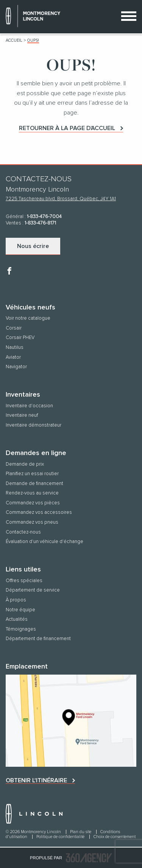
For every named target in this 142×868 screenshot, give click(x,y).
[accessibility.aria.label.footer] (89, 858)
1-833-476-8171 (40, 223)
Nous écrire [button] (33, 246)
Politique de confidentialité (61, 837)
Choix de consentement (115, 837)
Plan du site (81, 832)
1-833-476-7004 (44, 217)
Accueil (14, 40)
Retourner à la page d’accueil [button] (67, 128)
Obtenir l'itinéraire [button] (36, 780)
